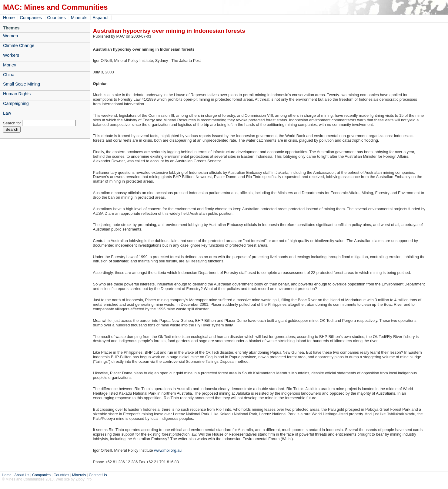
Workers (11, 55)
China (9, 75)
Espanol (100, 18)
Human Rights (17, 94)
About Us (22, 475)
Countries (56, 18)
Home (9, 18)
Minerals (79, 18)
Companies (31, 18)
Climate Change (19, 46)
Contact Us (98, 475)
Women (10, 36)
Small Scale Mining (22, 84)
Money (10, 65)
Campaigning (16, 103)
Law (7, 113)
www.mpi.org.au (167, 450)
